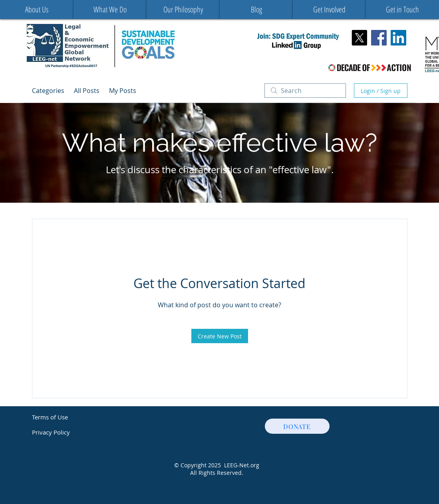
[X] (359, 38)
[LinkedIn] (398, 38)
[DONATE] (297, 426)
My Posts (123, 91)
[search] (305, 91)
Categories (48, 91)
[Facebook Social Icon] (379, 38)
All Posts (87, 91)
